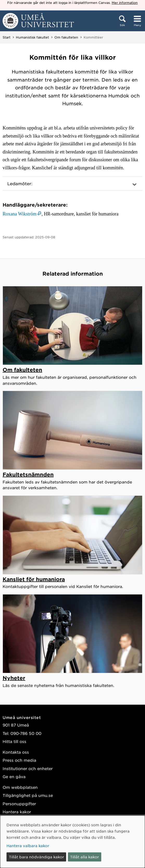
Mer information (125, 3)
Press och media (19, 760)
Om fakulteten (66, 37)
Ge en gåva (14, 776)
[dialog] (72, 842)
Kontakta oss (16, 752)
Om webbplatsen (20, 787)
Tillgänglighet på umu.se (28, 795)
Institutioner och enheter (28, 768)
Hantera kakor (17, 812)
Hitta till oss (14, 741)
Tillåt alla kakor (84, 857)
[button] (72, 184)
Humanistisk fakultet (32, 37)
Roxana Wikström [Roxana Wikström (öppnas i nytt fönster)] (20, 214)
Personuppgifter (19, 804)
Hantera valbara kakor (28, 846)
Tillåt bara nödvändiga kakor (36, 857)
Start (7, 37)
